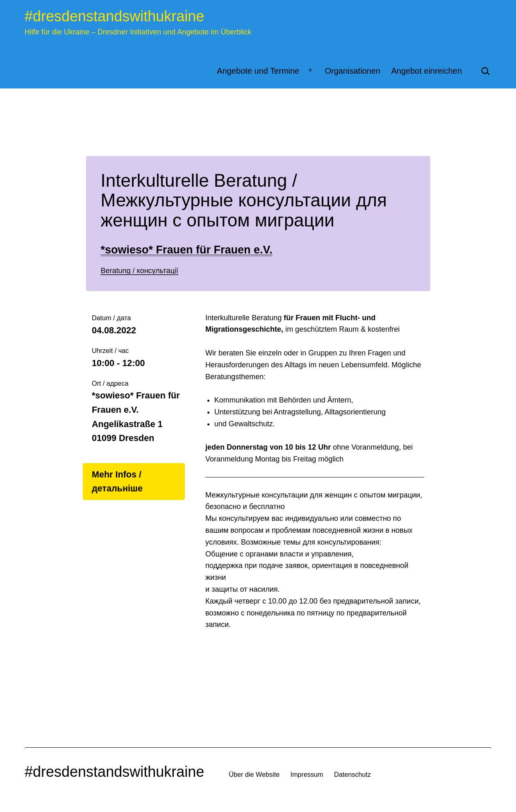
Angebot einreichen (426, 71)
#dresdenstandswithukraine (114, 16)
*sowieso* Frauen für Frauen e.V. (187, 250)
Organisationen (352, 71)
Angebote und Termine (258, 71)
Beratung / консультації (140, 271)
